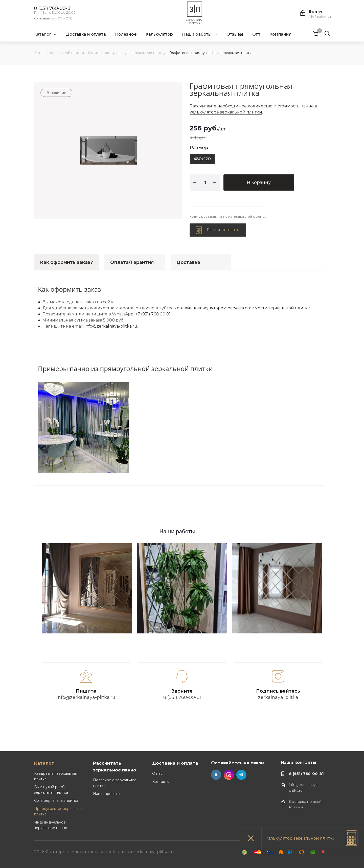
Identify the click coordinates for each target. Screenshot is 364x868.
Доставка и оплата (175, 763)
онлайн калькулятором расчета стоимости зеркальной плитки (244, 308)
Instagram (229, 775)
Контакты (161, 782)
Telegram (241, 775)
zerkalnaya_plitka (278, 697)
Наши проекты (107, 794)
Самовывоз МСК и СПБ (53, 19)
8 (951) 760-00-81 (53, 8)
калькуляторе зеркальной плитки (226, 112)
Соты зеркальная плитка (56, 801)
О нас (157, 773)
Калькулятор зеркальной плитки (301, 838)
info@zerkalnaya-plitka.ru (111, 326)
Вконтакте (216, 775)
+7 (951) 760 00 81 (153, 314)
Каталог (44, 763)
